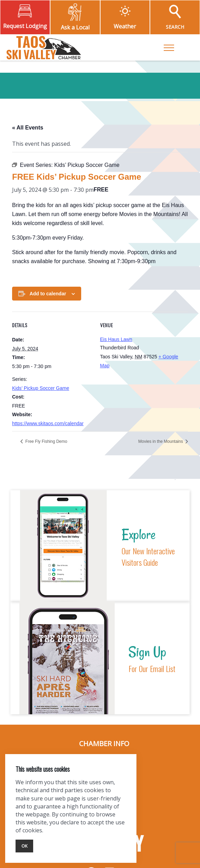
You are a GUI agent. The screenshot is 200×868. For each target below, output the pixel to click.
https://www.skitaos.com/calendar (48, 423)
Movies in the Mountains (161, 441)
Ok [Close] (24, 846)
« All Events (28, 128)
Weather (125, 26)
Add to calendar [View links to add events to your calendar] (48, 294)
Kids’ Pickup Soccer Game (41, 388)
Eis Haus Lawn (116, 339)
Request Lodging (25, 26)
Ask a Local (75, 27)
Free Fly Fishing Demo (46, 441)
